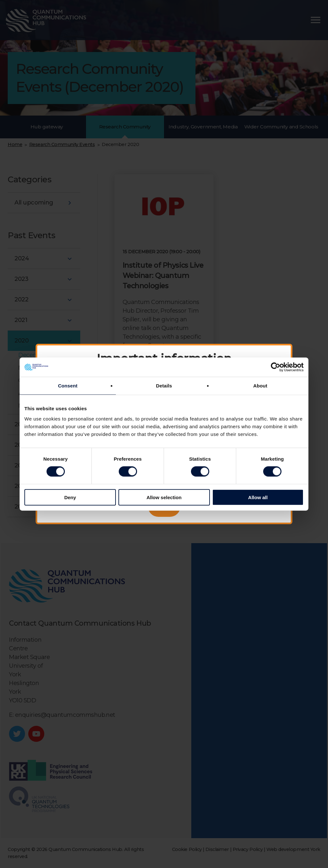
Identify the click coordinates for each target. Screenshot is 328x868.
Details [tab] (164, 386)
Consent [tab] (68, 386)
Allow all (258, 497)
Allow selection (164, 497)
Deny (70, 497)
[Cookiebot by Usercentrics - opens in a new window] (276, 367)
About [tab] (260, 386)
